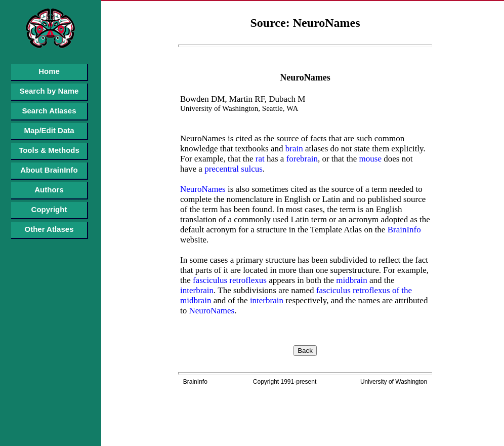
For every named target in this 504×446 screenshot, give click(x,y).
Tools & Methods (49, 150)
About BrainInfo (49, 170)
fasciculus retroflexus (229, 280)
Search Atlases (49, 111)
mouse (369, 159)
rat (259, 159)
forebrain (301, 159)
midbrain (351, 280)
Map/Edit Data (49, 130)
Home (49, 71)
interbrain (197, 290)
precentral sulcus (233, 169)
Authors (49, 190)
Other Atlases (49, 229)
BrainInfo (403, 230)
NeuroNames (203, 189)
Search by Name (49, 91)
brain (293, 149)
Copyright (49, 209)
